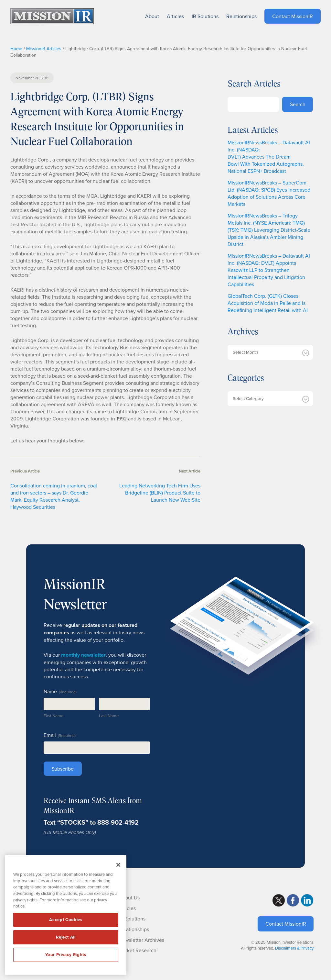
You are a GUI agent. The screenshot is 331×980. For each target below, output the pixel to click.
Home (16, 49)
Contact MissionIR (286, 924)
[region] (66, 915)
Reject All (66, 937)
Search (298, 104)
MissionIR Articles (44, 49)
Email (60, 735)
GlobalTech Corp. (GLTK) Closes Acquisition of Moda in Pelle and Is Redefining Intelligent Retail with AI (268, 303)
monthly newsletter (83, 655)
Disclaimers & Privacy (294, 948)
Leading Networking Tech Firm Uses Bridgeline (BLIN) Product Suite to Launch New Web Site (160, 493)
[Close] (118, 865)
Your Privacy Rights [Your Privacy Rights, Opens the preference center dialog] (66, 955)
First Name (53, 716)
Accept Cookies (66, 920)
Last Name (109, 716)
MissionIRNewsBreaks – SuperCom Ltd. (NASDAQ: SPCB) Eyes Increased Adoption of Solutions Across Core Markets (269, 193)
